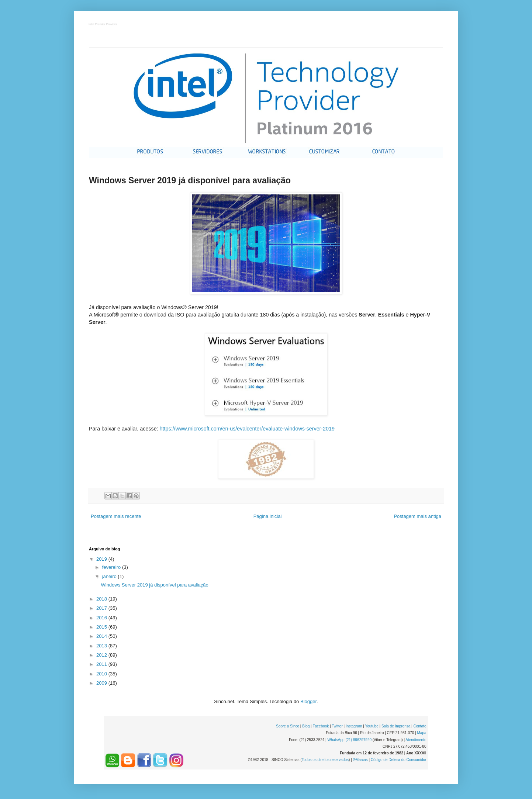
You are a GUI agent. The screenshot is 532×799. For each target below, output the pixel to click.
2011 (102, 664)
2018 (102, 599)
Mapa (422, 733)
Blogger (308, 701)
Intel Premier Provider (103, 25)
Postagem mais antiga (417, 516)
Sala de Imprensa (396, 726)
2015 (102, 627)
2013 (102, 646)
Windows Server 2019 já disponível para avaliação (154, 585)
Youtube (372, 726)
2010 (102, 674)
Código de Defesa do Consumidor (399, 760)
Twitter (337, 726)
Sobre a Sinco (288, 726)
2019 (102, 559)
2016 (102, 618)
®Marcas (360, 760)
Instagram (354, 726)
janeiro (110, 576)
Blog (306, 726)
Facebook (321, 726)
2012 (102, 655)
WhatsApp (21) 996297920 (349, 740)
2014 (102, 636)
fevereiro (112, 567)
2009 (102, 683)
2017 (102, 608)
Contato (420, 726)
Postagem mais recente (116, 516)
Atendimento (416, 740)
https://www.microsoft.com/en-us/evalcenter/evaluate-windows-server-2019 (247, 429)
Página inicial (268, 516)
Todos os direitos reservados (325, 760)
